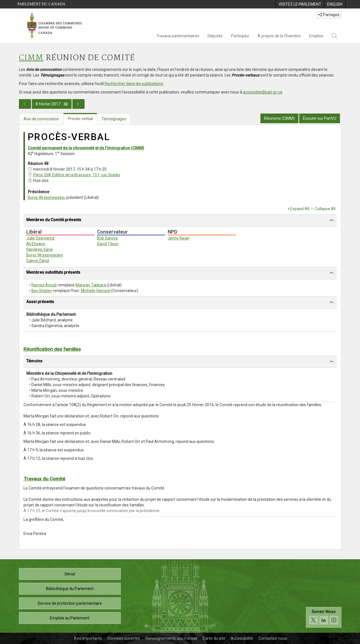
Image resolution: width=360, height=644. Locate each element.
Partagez (329, 15)
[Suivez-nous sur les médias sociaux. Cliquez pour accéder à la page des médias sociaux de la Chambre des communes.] (324, 617)
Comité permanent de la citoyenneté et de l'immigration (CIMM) (86, 148)
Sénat (70, 574)
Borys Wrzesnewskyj (46, 197)
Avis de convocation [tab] (41, 119)
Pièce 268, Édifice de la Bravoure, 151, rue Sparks (77, 175)
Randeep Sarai (39, 249)
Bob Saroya (107, 238)
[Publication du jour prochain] (78, 104)
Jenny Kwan (179, 238)
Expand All (300, 209)
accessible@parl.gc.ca (263, 92)
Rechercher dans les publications (134, 84)
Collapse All (325, 209)
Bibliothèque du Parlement (70, 589)
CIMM (31, 58)
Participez (240, 36)
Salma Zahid (38, 261)
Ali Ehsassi (36, 244)
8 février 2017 (52, 104)
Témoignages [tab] (114, 119)
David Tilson (108, 244)
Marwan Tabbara (91, 285)
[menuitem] (300, 4)
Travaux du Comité (44, 479)
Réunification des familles (52, 349)
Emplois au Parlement (70, 618)
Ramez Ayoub (44, 285)
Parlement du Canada (42, 4)
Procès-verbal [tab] (80, 119)
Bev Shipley (42, 291)
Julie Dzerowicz (40, 238)
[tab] (180, 221)
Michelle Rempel (96, 291)
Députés (215, 36)
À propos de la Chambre (279, 36)
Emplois (316, 36)
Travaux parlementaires (178, 36)
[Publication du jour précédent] (25, 104)
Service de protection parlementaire (70, 603)
